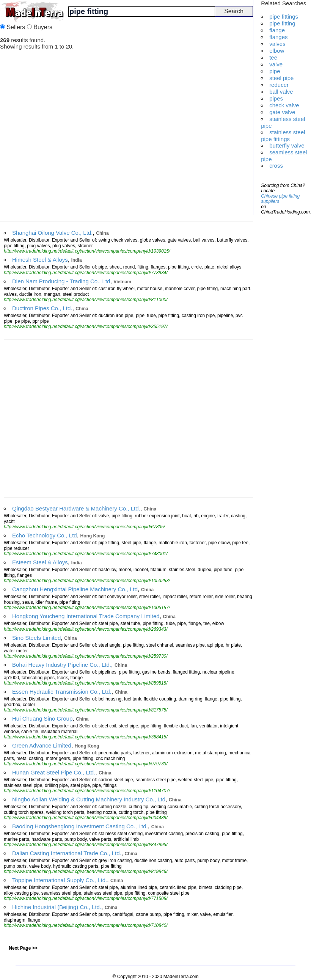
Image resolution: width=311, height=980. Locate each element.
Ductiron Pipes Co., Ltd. (42, 308)
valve (276, 64)
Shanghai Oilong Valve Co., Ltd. (52, 233)
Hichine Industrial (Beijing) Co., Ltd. (57, 907)
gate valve (282, 112)
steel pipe (281, 78)
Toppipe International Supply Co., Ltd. (60, 880)
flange (277, 30)
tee (273, 57)
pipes (276, 98)
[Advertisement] (71, 143)
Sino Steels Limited (36, 638)
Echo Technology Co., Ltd (45, 535)
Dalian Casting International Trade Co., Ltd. (67, 853)
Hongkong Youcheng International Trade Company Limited (86, 616)
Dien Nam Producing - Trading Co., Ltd (61, 281)
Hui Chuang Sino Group (42, 719)
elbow (277, 51)
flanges (278, 37)
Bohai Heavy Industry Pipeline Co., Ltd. (62, 665)
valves (277, 44)
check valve (284, 105)
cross (276, 166)
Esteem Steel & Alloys (40, 562)
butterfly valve (287, 145)
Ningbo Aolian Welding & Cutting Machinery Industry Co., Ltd (89, 799)
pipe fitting (282, 23)
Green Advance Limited (42, 745)
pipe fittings (284, 16)
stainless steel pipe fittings (283, 136)
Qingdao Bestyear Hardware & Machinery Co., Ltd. (76, 508)
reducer (279, 85)
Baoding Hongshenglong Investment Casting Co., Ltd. (80, 826)
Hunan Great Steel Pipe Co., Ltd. (54, 772)
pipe (275, 71)
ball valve (281, 92)
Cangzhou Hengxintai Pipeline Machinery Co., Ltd (75, 589)
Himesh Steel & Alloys (40, 260)
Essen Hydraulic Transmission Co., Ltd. (62, 692)
